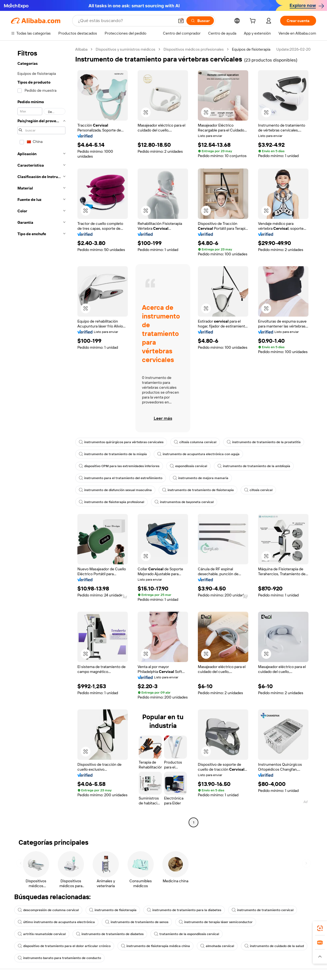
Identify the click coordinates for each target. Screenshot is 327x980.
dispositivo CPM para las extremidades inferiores (119, 466)
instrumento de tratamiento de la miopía (113, 454)
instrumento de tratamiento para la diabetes (184, 910)
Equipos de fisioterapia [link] (251, 49)
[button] (181, 21)
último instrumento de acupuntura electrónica (56, 922)
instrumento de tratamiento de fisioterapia (198, 490)
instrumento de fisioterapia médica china (155, 946)
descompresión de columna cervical (48, 910)
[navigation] (41, 437)
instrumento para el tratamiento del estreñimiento (121, 478)
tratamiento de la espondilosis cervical (187, 934)
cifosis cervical (258, 490)
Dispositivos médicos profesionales (194, 49)
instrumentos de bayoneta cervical (184, 502)
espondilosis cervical (188, 466)
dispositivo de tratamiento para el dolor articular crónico (64, 946)
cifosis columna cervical (195, 442)
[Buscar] (200, 21)
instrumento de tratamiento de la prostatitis (264, 442)
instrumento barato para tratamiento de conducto (59, 958)
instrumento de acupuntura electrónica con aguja (198, 454)
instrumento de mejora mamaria (201, 478)
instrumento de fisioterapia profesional (111, 502)
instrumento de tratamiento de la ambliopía (254, 466)
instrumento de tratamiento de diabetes (110, 934)
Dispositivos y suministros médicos (125, 49)
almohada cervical (217, 946)
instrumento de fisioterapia (113, 910)
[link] (320, 928)
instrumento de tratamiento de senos (137, 922)
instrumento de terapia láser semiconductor (216, 922)
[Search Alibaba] (126, 21)
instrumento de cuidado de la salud (274, 946)
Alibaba (81, 49)
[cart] (254, 22)
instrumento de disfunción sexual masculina (115, 490)
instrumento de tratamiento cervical (263, 910)
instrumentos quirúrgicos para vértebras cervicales (121, 442)
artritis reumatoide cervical (42, 934)
